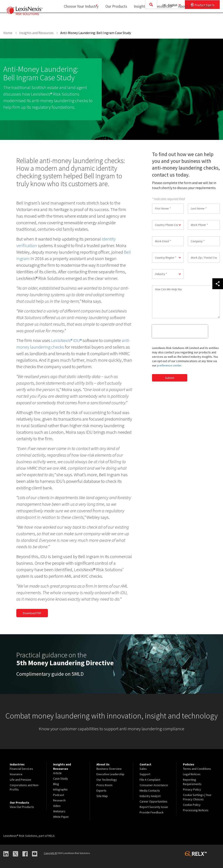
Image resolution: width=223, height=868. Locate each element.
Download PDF (32, 613)
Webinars (59, 811)
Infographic (61, 789)
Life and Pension (20, 780)
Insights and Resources (150, 21)
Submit (170, 378)
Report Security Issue (154, 807)
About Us (183, 21)
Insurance (16, 774)
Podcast (59, 795)
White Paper (61, 817)
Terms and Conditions (197, 769)
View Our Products (22, 807)
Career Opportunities (154, 801)
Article (57, 773)
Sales (143, 769)
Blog (56, 784)
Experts (101, 791)
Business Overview (109, 769)
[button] (168, 225)
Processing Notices (196, 810)
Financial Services (21, 769)
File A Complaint (150, 780)
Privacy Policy (192, 789)
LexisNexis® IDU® (66, 340)
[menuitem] (113, 21)
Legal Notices (192, 774)
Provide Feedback (152, 812)
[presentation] (180, 331)
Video (57, 806)
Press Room (104, 785)
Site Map (102, 796)
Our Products (113, 21)
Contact (207, 21)
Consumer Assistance (154, 785)
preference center (169, 365)
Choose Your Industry (75, 21)
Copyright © (50, 853)
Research (59, 800)
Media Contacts (150, 791)
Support (145, 774)
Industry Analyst (150, 796)
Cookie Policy (192, 805)
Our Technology (107, 780)
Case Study (61, 779)
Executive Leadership (110, 774)
